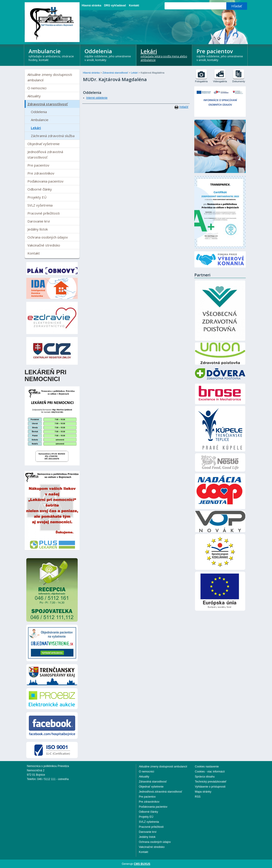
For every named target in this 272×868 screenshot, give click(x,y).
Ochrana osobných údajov (48, 237)
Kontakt (134, 5)
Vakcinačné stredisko (44, 245)
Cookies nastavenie (207, 767)
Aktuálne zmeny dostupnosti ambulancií (50, 77)
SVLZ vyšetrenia (40, 205)
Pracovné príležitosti (44, 213)
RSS (198, 797)
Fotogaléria (201, 81)
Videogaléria (220, 81)
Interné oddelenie (97, 98)
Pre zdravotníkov (41, 173)
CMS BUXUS (142, 864)
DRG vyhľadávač (115, 5)
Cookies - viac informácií (210, 772)
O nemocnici (37, 88)
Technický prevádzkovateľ (211, 782)
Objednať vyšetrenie (44, 144)
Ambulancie (52, 54)
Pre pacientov (220, 54)
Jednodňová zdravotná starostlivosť (45, 154)
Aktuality (34, 96)
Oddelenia (108, 54)
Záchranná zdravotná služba (53, 136)
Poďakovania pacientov (45, 181)
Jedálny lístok (38, 229)
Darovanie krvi (39, 221)
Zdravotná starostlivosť (48, 104)
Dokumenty (239, 81)
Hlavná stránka (92, 5)
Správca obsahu (205, 777)
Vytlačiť (184, 107)
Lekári (164, 54)
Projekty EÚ (37, 197)
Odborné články (40, 189)
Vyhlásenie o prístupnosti (210, 787)
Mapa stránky (203, 792)
